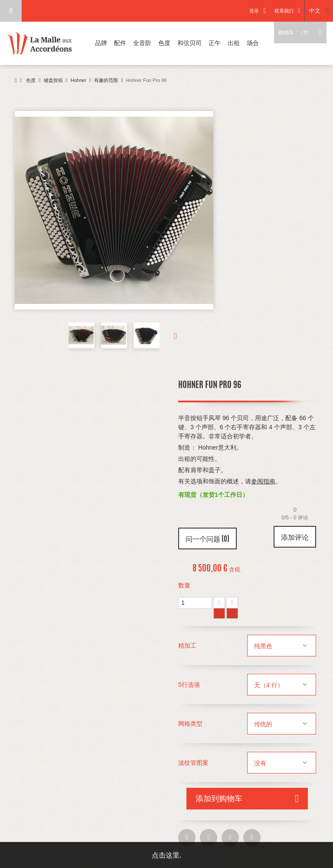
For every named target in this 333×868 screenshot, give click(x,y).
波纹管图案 (194, 763)
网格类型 (191, 724)
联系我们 (284, 11)
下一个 (168, 336)
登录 (254, 11)
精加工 (188, 646)
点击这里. (166, 855)
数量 (184, 585)
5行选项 (190, 685)
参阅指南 (263, 481)
